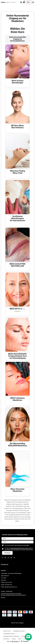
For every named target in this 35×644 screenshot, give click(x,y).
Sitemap (3, 597)
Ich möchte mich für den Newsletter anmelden (17, 545)
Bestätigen (7, 553)
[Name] (17, 538)
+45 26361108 (8, 585)
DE (29, 2)
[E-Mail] (17, 542)
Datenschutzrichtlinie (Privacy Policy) (20, 548)
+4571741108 (9, 582)
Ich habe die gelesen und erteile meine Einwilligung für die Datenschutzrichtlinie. (19, 549)
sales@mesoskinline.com (11, 587)
